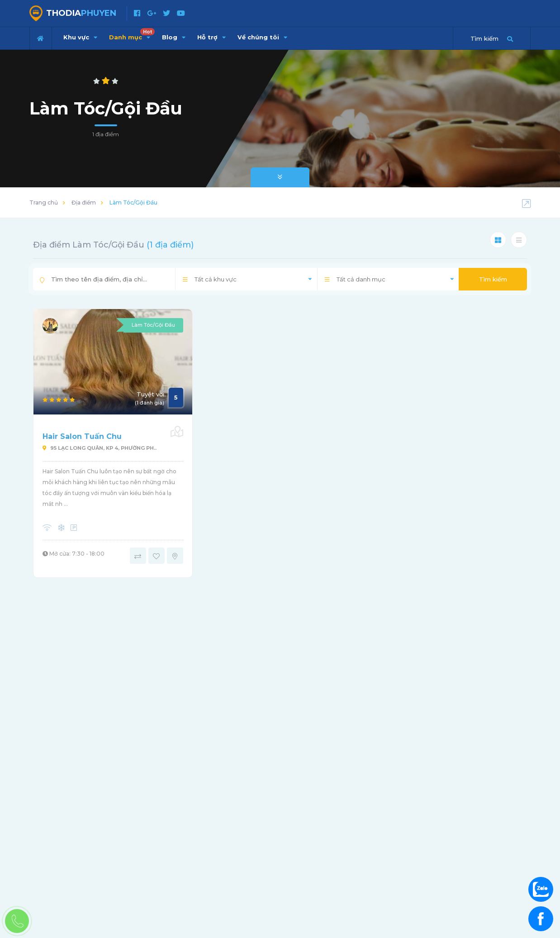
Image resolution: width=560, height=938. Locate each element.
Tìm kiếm (493, 279)
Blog (174, 37)
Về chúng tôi (262, 37)
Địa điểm (84, 202)
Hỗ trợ (211, 37)
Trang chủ (44, 202)
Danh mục (132, 34)
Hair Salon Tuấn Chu (82, 436)
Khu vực (80, 37)
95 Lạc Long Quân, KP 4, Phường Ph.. (100, 448)
